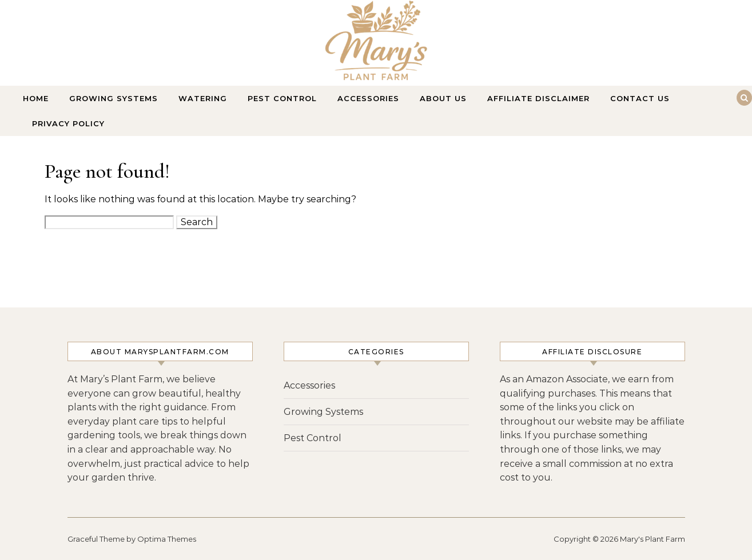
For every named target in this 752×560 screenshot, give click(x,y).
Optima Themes (167, 539)
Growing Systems (114, 98)
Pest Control (282, 98)
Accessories (368, 98)
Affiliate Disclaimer (538, 98)
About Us (443, 98)
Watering (203, 98)
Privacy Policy (68, 123)
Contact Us (640, 98)
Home (36, 98)
